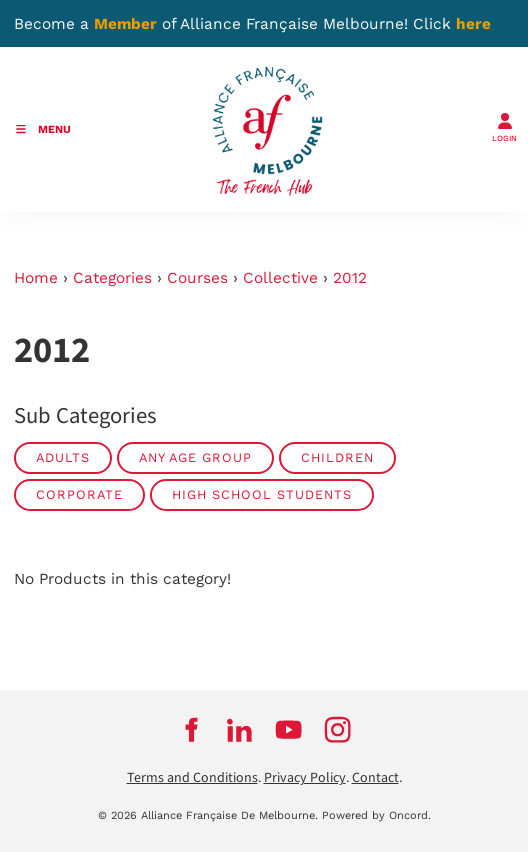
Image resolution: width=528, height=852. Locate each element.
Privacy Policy (305, 778)
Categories (112, 278)
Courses (197, 278)
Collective (280, 278)
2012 (350, 278)
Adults (63, 457)
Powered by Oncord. (376, 815)
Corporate (79, 494)
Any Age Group (195, 457)
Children (337, 457)
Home (36, 278)
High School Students (262, 494)
